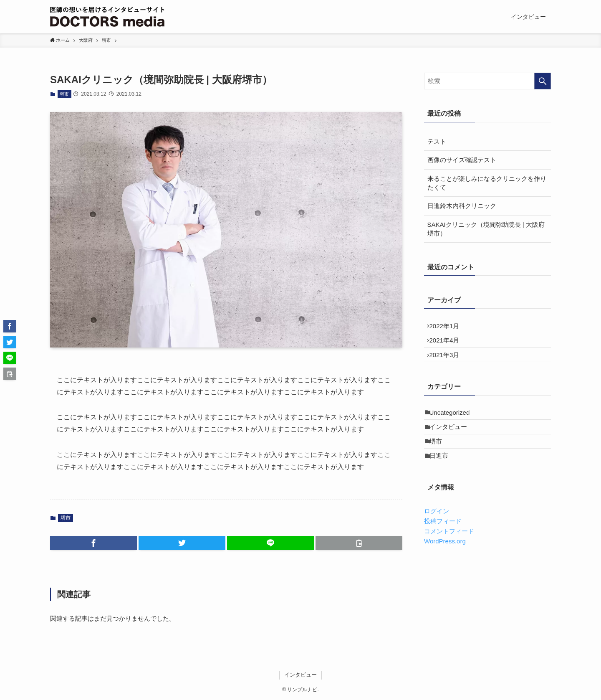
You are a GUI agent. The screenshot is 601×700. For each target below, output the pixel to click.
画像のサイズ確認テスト (462, 160)
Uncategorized (454, 427)
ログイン (437, 540)
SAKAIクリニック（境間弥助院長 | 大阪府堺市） (486, 229)
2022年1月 (449, 328)
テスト (437, 141)
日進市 (443, 483)
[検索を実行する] (543, 81)
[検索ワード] (487, 81)
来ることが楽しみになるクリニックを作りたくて (487, 183)
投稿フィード (443, 550)
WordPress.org (445, 570)
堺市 (64, 94)
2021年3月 (449, 365)
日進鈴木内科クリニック (462, 206)
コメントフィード (449, 560)
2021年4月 (449, 346)
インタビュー (452, 445)
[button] (93, 543)
